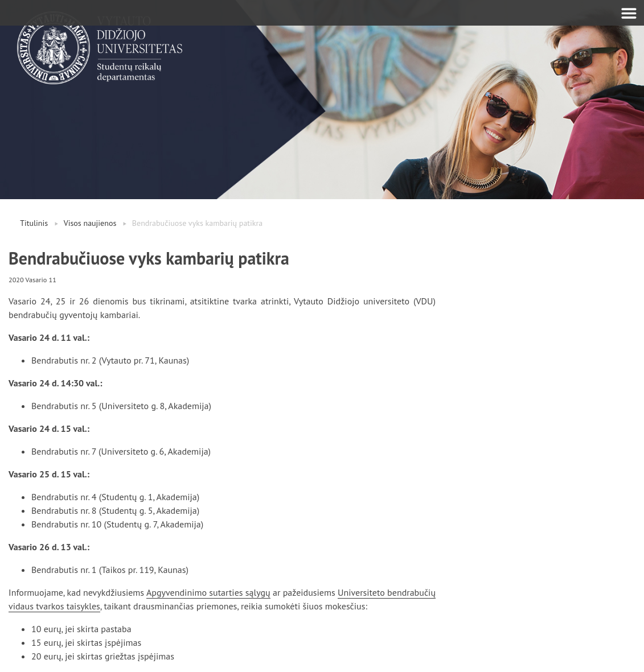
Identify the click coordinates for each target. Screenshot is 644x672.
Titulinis (34, 223)
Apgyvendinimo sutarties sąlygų (208, 592)
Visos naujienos (90, 223)
